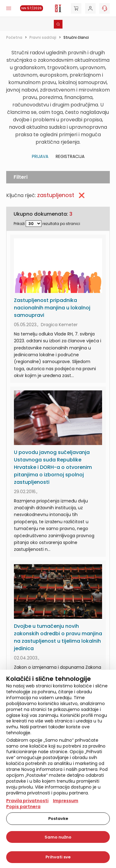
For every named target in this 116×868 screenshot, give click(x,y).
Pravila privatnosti (27, 801)
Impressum (66, 801)
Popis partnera (23, 807)
